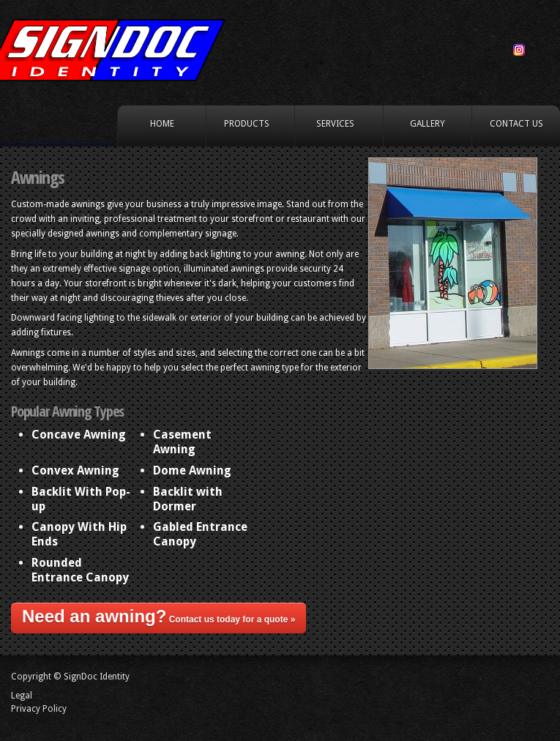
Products (248, 124)
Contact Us (516, 124)
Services (336, 124)
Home (162, 124)
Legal (22, 696)
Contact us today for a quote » (158, 616)
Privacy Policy (39, 709)
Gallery (428, 124)
